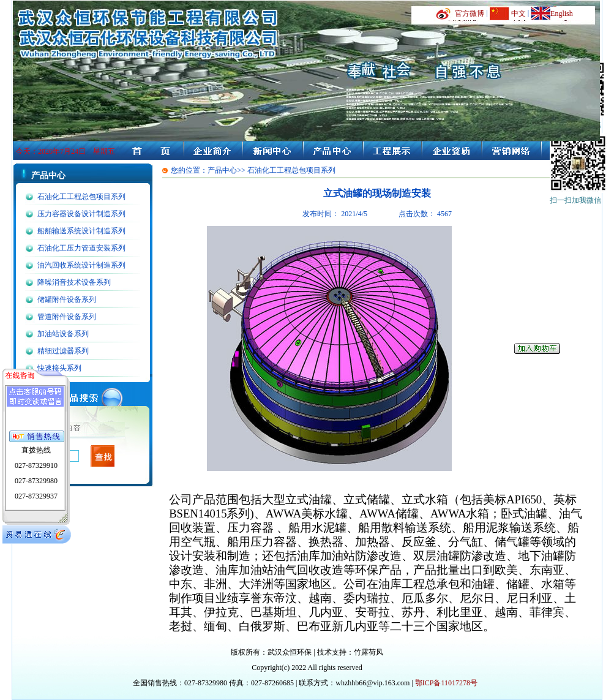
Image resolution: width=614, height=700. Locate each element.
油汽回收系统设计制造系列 (81, 265)
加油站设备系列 (63, 334)
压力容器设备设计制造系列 (81, 214)
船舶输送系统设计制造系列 (81, 231)
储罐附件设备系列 (67, 299)
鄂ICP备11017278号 (446, 683)
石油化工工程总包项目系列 (81, 197)
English (562, 13)
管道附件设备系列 (67, 317)
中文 (519, 13)
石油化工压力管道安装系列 (81, 248)
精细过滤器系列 (63, 351)
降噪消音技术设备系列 (74, 282)
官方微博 (470, 13)
